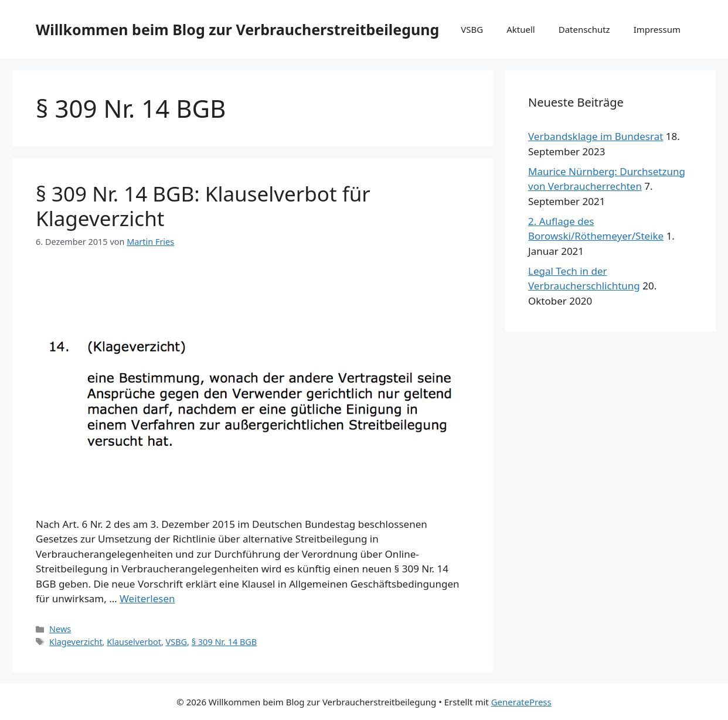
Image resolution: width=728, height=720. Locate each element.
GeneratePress (521, 702)
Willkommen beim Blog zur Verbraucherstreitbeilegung (237, 29)
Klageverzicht (76, 642)
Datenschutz (584, 29)
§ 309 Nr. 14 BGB (224, 642)
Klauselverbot (134, 642)
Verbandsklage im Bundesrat (596, 136)
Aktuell (521, 29)
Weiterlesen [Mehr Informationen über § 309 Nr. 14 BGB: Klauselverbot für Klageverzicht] (147, 598)
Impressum (657, 29)
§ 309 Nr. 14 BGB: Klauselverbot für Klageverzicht (203, 206)
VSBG (472, 29)
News (60, 629)
